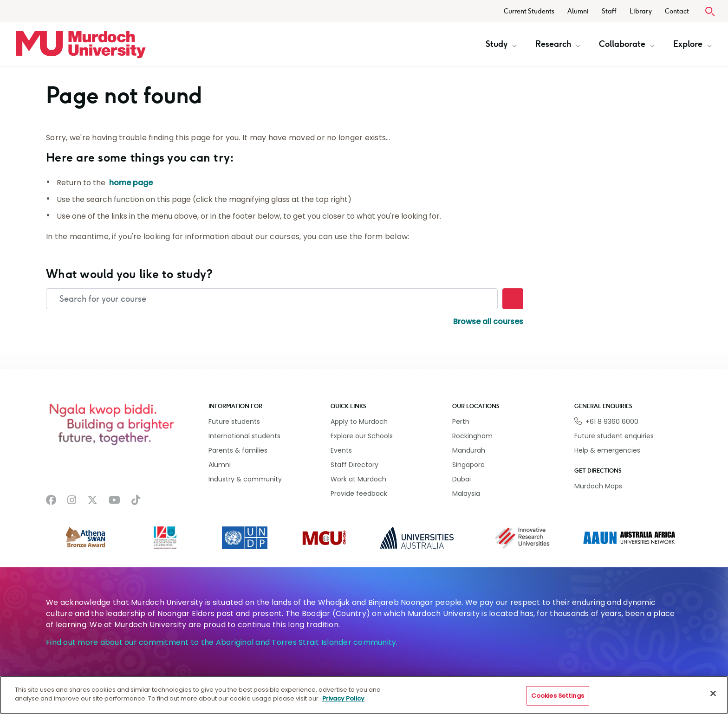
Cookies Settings (558, 696)
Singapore (468, 465)
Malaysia (466, 493)
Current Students (529, 11)
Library (641, 11)
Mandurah (469, 450)
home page (131, 183)
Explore (692, 44)
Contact (677, 11)
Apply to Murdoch (359, 422)
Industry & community (245, 479)
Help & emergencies (607, 450)
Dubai (461, 479)
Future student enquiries (614, 436)
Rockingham (472, 436)
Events (341, 450)
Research (558, 44)
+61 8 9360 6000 (612, 422)
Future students (234, 422)
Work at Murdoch (358, 479)
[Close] (713, 693)
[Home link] (81, 45)
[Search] (513, 299)
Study (501, 44)
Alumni (578, 11)
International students (244, 436)
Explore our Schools (362, 436)
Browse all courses (488, 321)
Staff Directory (354, 465)
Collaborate (627, 44)
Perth (461, 422)
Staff (609, 11)
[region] (364, 695)
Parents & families (238, 450)
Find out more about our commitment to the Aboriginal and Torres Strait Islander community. (222, 642)
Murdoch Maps (598, 486)
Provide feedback (359, 493)
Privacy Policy (343, 698)
